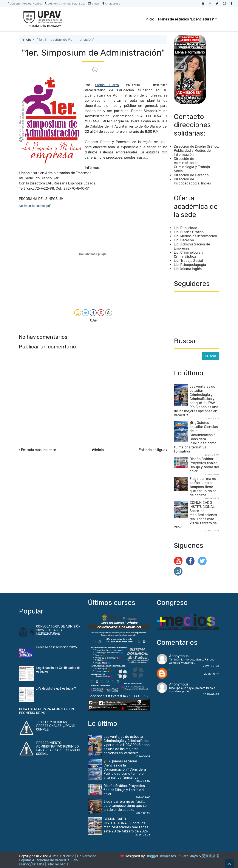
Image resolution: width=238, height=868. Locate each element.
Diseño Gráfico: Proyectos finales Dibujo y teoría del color (204, 465)
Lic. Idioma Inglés (188, 269)
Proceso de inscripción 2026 (56, 647)
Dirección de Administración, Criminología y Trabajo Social (192, 165)
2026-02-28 (211, 666)
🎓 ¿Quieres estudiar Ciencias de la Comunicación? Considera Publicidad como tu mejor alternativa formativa (196, 437)
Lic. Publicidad (186, 228)
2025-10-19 (212, 674)
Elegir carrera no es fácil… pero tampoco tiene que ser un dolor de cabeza (203, 487)
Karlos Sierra (107, 85)
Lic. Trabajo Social (188, 261)
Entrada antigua (152, 450)
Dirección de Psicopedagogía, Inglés (192, 181)
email (94, 3)
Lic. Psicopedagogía (190, 265)
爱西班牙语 (210, 856)
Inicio (150, 19)
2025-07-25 (211, 694)
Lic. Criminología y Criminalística (189, 254)
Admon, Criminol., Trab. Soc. (65, 3)
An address (111, 3)
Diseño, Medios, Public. (25, 3)
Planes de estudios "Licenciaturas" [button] (186, 19)
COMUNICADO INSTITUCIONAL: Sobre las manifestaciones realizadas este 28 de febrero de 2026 (195, 515)
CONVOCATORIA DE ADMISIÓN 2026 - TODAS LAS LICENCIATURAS (58, 630)
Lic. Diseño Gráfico (189, 232)
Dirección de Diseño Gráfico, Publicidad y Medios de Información (196, 151)
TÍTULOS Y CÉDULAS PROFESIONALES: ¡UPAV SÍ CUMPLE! (56, 726)
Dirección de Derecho (191, 175)
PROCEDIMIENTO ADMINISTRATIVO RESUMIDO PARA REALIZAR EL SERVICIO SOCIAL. (58, 748)
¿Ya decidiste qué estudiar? (56, 689)
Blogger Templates (161, 856)
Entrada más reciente (39, 450)
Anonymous (179, 656)
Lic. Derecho (184, 240)
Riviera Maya (188, 856)
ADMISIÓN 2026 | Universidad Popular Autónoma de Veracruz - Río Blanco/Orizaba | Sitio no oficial (58, 860)
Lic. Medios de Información (195, 236)
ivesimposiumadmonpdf (35, 206)
